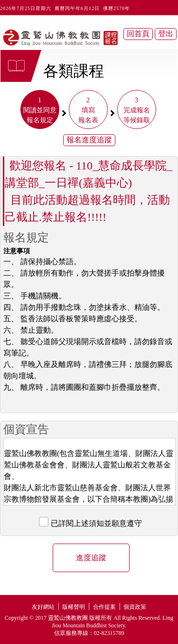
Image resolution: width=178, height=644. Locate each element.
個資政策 (135, 607)
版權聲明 (74, 607)
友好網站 (43, 607)
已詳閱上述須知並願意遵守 (96, 523)
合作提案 (104, 607)
